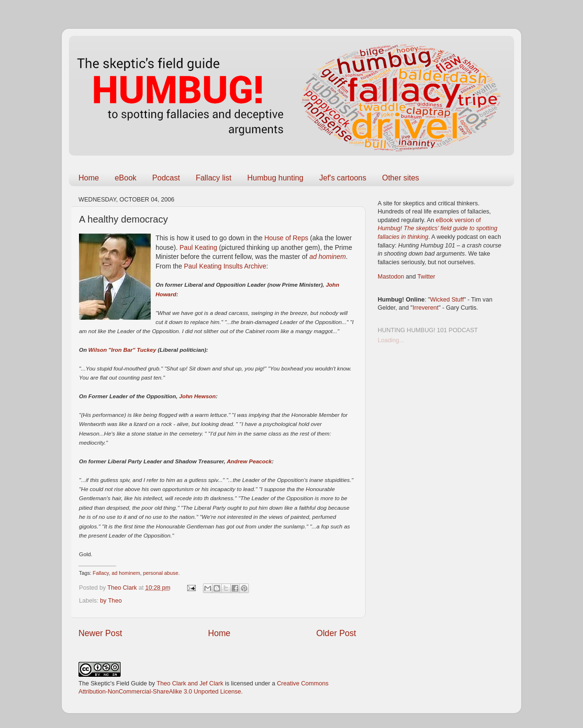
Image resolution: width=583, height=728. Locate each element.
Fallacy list (214, 178)
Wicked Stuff (447, 300)
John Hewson (197, 396)
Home (89, 178)
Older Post (336, 633)
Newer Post (100, 633)
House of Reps (286, 238)
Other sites (400, 178)
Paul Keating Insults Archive (225, 266)
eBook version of (437, 229)
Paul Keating (198, 247)
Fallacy (101, 573)
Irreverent (426, 308)
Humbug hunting (275, 178)
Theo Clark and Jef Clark (190, 683)
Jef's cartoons (343, 178)
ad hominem (327, 257)
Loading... (391, 340)
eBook (126, 178)
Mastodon (391, 277)
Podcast (166, 178)
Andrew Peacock (249, 461)
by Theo (111, 601)
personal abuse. (162, 573)
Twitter (426, 277)
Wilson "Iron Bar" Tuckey (123, 350)
